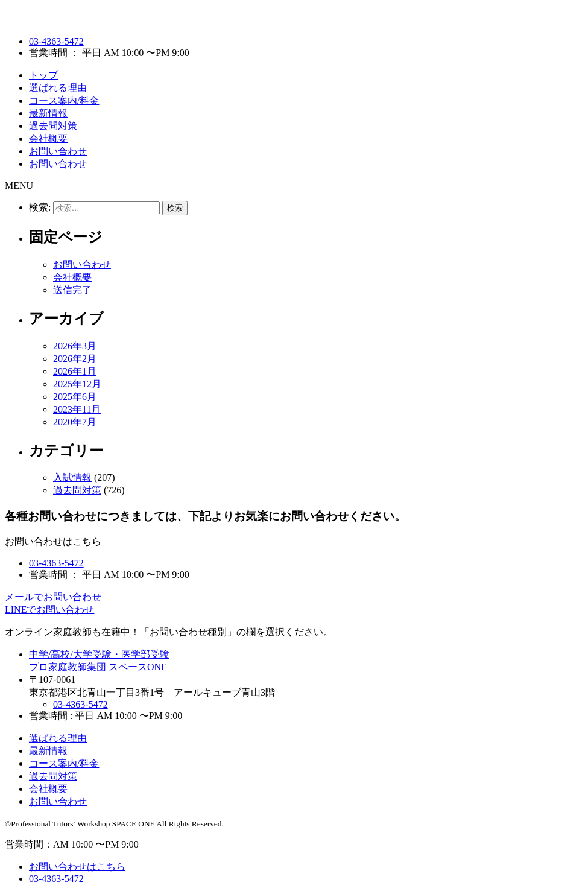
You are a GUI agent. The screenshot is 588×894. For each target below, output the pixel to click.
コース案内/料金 (64, 100)
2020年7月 (75, 422)
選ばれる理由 (58, 88)
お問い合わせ (58, 151)
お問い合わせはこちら (77, 867)
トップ (43, 75)
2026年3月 (75, 346)
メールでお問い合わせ (53, 597)
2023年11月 (77, 409)
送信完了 (72, 290)
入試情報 (72, 477)
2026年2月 (75, 359)
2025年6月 (75, 397)
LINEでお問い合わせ (49, 610)
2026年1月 (75, 371)
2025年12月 (77, 384)
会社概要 (48, 138)
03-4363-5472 (56, 41)
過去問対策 (53, 126)
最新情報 (48, 113)
